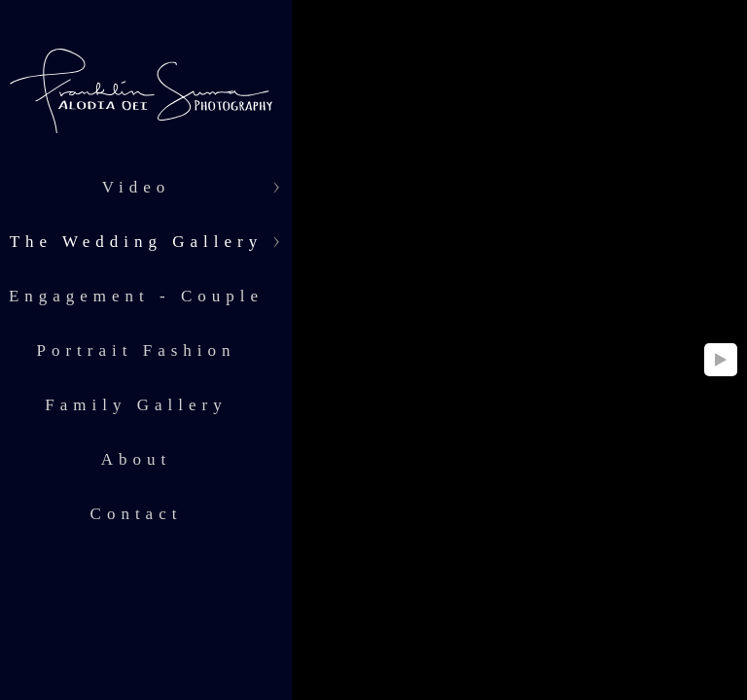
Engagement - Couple (136, 296)
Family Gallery (136, 405)
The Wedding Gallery (137, 242)
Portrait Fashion (136, 350)
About (137, 459)
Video (137, 187)
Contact (137, 514)
